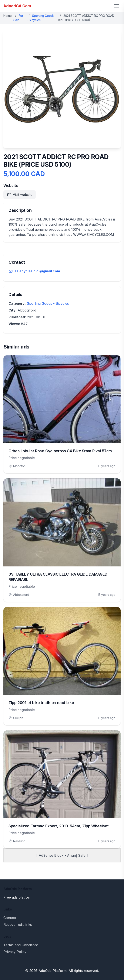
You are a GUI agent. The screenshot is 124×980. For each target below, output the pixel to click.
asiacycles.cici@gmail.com (37, 271)
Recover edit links (18, 925)
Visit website (20, 195)
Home (8, 16)
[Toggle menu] (116, 6)
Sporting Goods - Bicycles (48, 303)
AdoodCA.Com (17, 6)
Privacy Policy (15, 952)
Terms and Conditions (21, 945)
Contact (10, 918)
